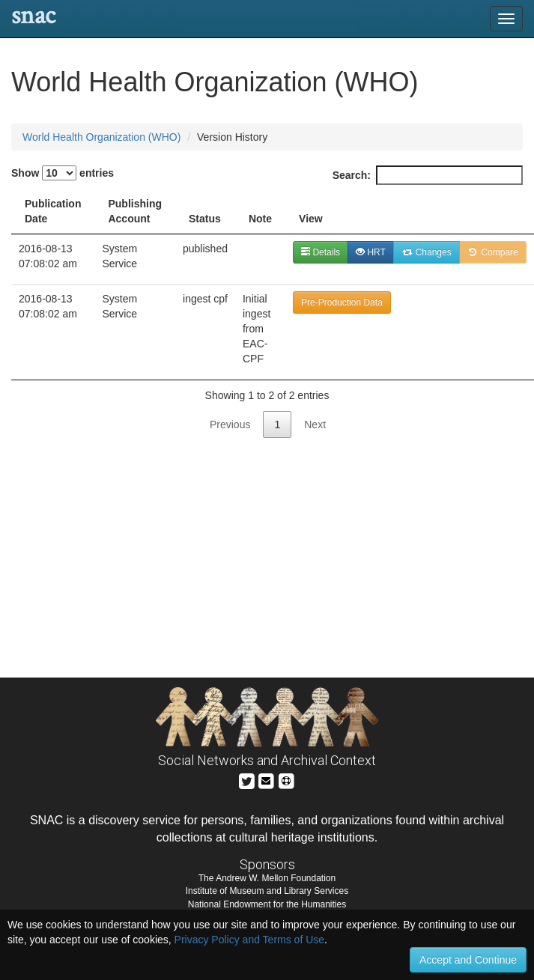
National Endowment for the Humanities (267, 904)
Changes (427, 252)
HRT (371, 252)
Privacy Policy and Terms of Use (249, 940)
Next (315, 424)
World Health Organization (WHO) (101, 137)
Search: (428, 175)
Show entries (63, 173)
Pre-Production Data (342, 302)
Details (321, 252)
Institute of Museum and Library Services (267, 891)
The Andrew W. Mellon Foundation (267, 878)
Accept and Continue (468, 960)
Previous (230, 424)
